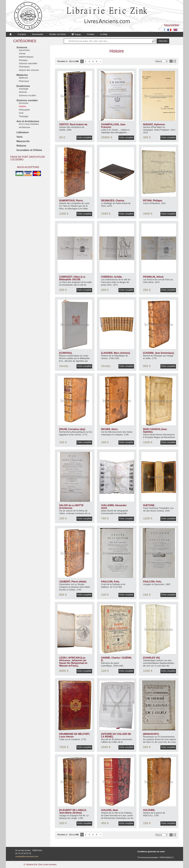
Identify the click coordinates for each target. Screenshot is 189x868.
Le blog (104, 34)
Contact (91, 34)
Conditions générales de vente (151, 852)
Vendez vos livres (57, 34)
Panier (76, 35)
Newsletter (172, 25)
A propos (22, 34)
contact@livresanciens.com (27, 856)
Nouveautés (38, 34)
